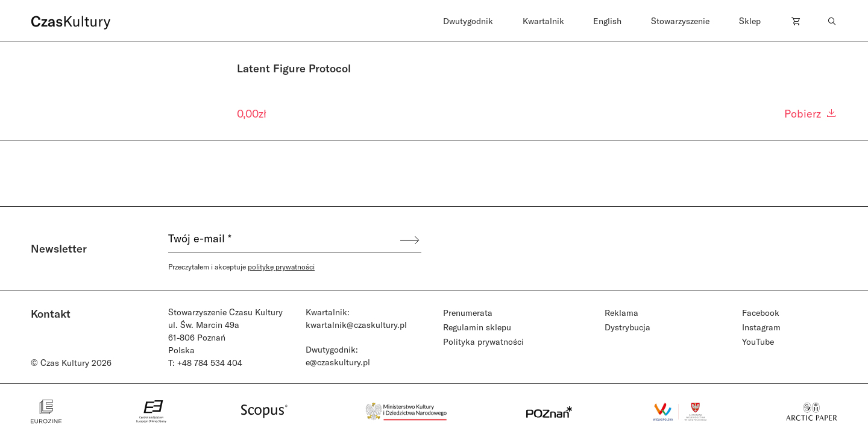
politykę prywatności (281, 266)
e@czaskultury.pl (338, 362)
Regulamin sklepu (477, 327)
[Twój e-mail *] (283, 240)
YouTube (758, 341)
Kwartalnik (543, 21)
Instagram (761, 327)
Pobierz (811, 113)
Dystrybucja (627, 327)
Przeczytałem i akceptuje (241, 266)
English (607, 21)
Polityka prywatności (483, 341)
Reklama (621, 313)
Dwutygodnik (468, 21)
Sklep (750, 21)
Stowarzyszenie (680, 21)
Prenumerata (468, 313)
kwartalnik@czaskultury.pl (356, 325)
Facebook (761, 313)
